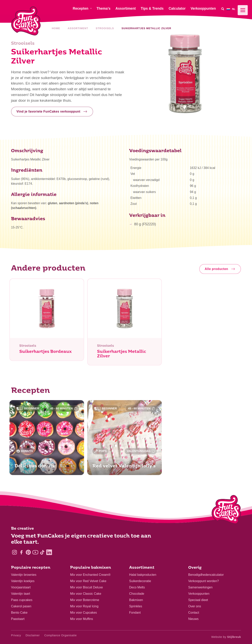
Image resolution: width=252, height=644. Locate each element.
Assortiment (78, 28)
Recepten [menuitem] (80, 8)
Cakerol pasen (21, 606)
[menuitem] (234, 9)
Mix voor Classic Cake (86, 594)
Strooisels (105, 28)
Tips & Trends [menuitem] (152, 8)
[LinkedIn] (49, 552)
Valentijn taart (21, 594)
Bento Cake (19, 613)
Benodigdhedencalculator (206, 575)
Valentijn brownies (24, 575)
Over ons (195, 606)
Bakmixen (136, 600)
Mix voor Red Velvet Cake (88, 581)
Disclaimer (33, 635)
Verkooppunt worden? (204, 581)
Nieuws (193, 619)
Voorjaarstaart (21, 587)
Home (56, 28)
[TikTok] (42, 552)
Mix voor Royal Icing (84, 606)
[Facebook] (21, 552)
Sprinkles (136, 606)
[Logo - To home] (226, 510)
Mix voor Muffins (82, 619)
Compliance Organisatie (61, 635)
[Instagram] (14, 552)
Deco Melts (137, 587)
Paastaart (18, 619)
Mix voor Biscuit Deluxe (86, 587)
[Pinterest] (28, 552)
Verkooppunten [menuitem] (203, 8)
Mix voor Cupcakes (83, 613)
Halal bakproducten (143, 575)
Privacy (16, 635)
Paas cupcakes (22, 600)
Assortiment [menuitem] (126, 8)
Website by (226, 637)
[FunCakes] (26, 21)
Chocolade (137, 594)
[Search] (223, 9)
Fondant (135, 613)
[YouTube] (35, 552)
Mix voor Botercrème (85, 600)
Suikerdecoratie (140, 581)
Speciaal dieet (198, 600)
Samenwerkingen (200, 587)
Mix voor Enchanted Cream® (90, 575)
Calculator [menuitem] (177, 8)
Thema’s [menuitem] (103, 8)
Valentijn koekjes (23, 581)
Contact (194, 613)
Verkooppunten (199, 594)
